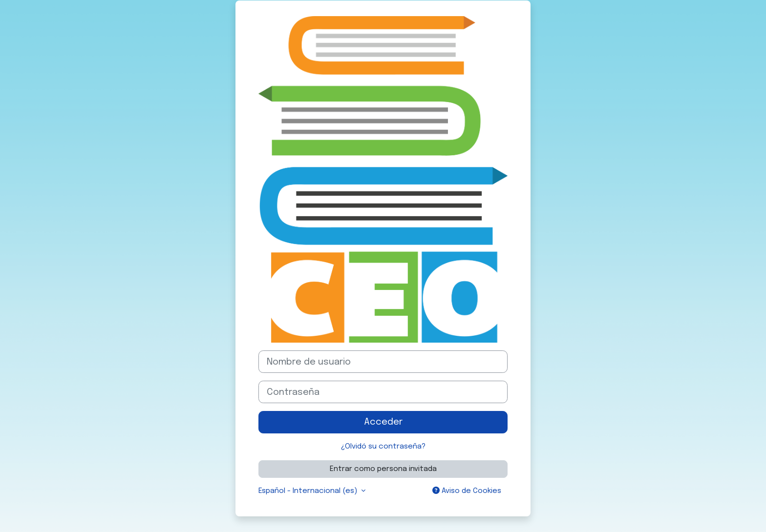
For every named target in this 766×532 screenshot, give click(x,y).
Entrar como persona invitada (383, 469)
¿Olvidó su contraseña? (383, 447)
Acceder (383, 422)
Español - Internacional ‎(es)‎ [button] (309, 491)
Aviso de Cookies (467, 491)
